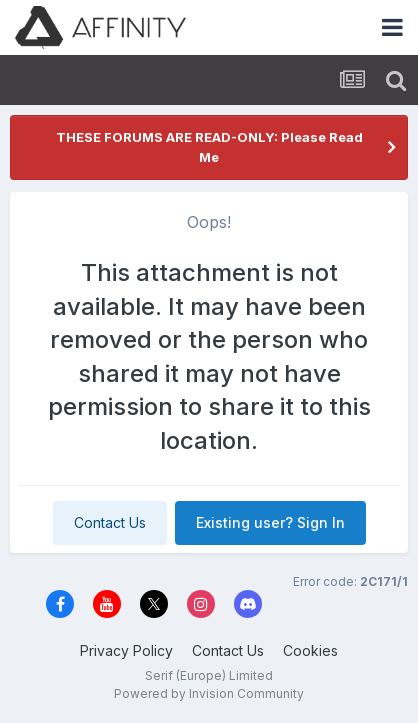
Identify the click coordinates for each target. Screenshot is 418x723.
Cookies (310, 650)
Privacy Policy (126, 650)
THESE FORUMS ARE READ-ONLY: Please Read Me (209, 147)
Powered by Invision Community (209, 693)
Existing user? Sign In (270, 522)
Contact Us (110, 522)
